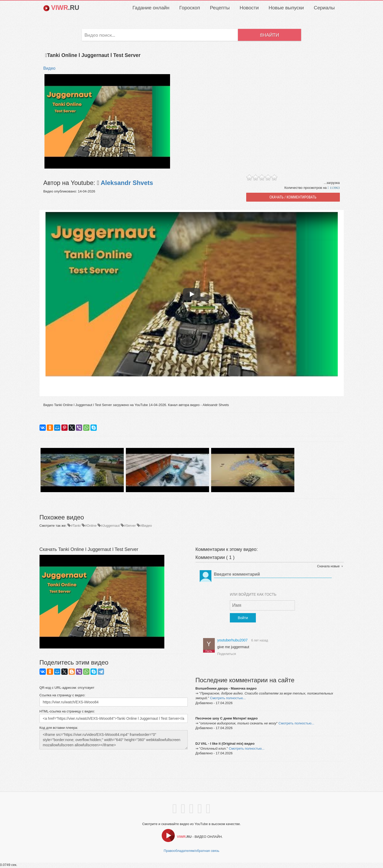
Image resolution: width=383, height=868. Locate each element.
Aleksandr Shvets (126, 184)
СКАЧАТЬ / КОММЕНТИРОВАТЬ (293, 198)
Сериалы (324, 8)
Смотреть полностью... (228, 699)
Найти (269, 36)
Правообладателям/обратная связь (192, 851)
